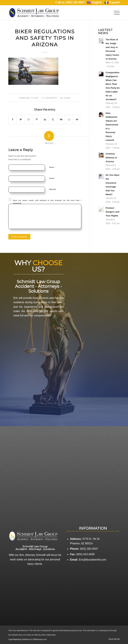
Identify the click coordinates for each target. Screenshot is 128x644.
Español (112, 2)
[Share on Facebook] (12, 119)
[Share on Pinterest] (37, 119)
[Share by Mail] (77, 119)
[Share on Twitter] (21, 119)
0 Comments (49, 98)
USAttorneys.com (39, 639)
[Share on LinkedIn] (45, 119)
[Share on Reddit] (69, 119)
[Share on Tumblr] (53, 119)
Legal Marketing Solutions (19, 639)
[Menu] (116, 13)
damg (67, 98)
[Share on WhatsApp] (29, 119)
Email (52, 178)
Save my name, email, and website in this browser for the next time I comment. (47, 202)
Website (53, 189)
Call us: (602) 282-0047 (71, 2)
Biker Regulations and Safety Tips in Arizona (45, 38)
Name (52, 167)
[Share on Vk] (61, 119)
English (94, 2)
